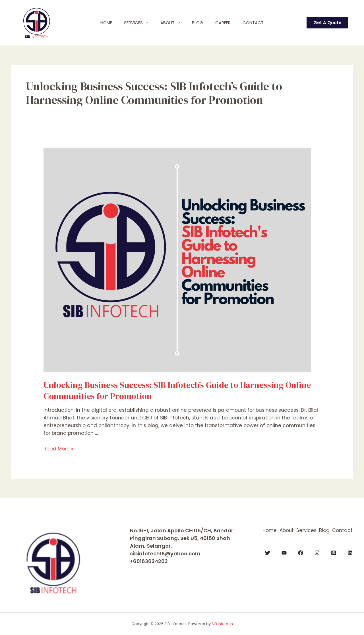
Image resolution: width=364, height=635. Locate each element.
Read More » (58, 449)
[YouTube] (284, 553)
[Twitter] (268, 553)
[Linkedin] (350, 553)
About (169, 23)
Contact (258, 23)
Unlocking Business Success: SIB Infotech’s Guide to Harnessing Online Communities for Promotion (177, 390)
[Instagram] (317, 553)
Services (133, 23)
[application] (142, 23)
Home (101, 23)
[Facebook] (301, 553)
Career (226, 23)
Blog (199, 23)
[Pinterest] (334, 553)
